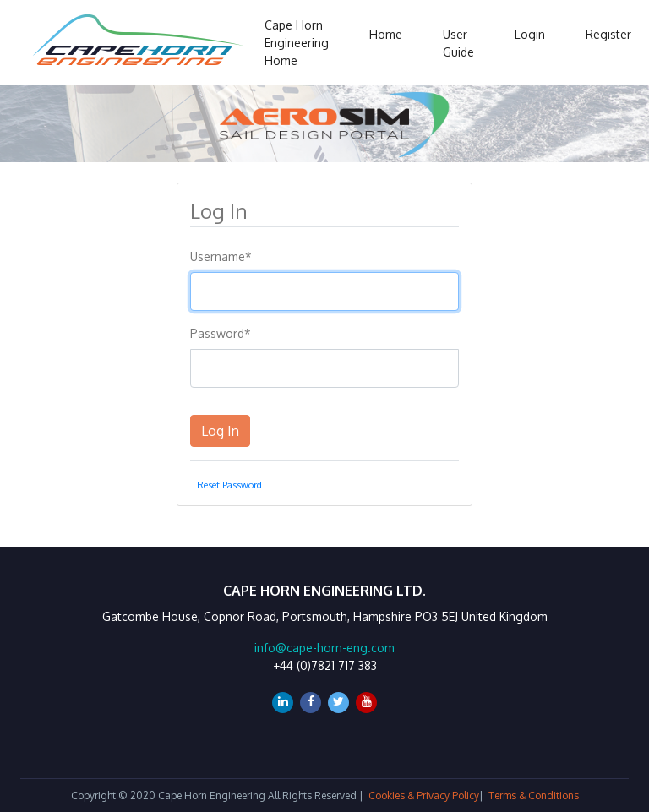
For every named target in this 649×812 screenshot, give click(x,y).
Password (221, 333)
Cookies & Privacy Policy (424, 796)
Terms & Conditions (534, 796)
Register (608, 34)
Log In (220, 431)
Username (221, 256)
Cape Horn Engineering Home (297, 43)
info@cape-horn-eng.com (324, 648)
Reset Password (229, 485)
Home (386, 34)
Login (530, 34)
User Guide (458, 43)
